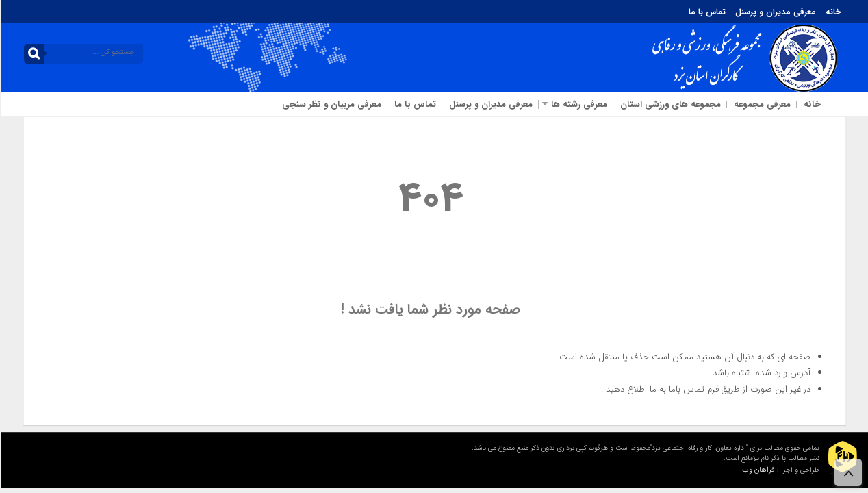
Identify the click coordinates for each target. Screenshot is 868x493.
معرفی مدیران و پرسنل (775, 12)
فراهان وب (758, 470)
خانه (832, 12)
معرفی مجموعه (762, 104)
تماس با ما (706, 12)
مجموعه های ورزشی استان (670, 104)
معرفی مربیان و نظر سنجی (331, 104)
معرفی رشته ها (578, 104)
